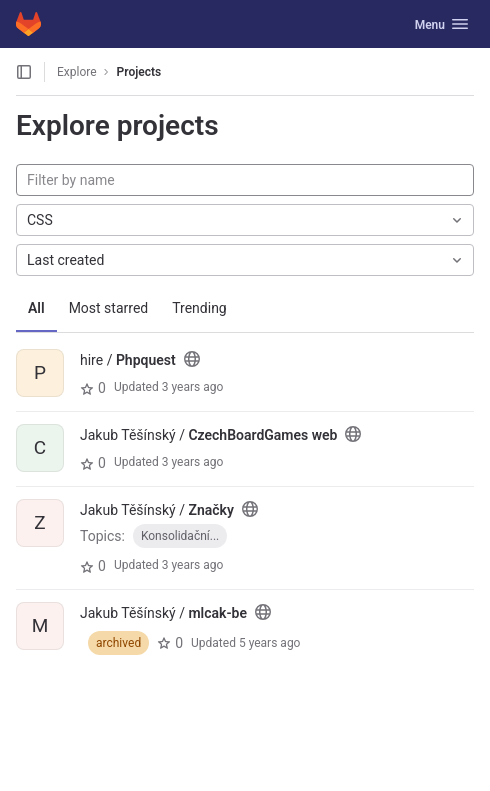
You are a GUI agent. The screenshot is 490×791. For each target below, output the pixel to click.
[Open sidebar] (24, 72)
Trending (199, 308)
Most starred (109, 308)
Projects (139, 72)
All (36, 308)
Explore (77, 72)
